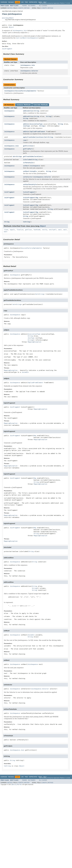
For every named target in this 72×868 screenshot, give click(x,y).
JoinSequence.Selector (29, 71)
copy (25, 140)
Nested (10, 8)
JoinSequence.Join (28, 65)
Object (11, 27)
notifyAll (53, 230)
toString (26, 222)
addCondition (28, 111)
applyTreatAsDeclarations (33, 137)
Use (22, 2)
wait (60, 230)
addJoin (26, 124)
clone (6, 230)
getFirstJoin (28, 146)
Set (46, 137)
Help (45, 2)
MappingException (34, 342)
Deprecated (33, 2)
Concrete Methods (41, 105)
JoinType (26, 126)
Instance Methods (24, 105)
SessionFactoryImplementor (26, 91)
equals (12, 230)
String (37, 111)
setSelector (28, 177)
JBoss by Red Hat (17, 785)
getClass (29, 230)
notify (45, 230)
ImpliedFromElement (38, 132)
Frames (25, 6)
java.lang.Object (8, 18)
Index (40, 2)
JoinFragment (9, 192)
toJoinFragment (29, 192)
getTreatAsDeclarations (32, 156)
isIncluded (27, 160)
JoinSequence (9, 91)
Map (37, 198)
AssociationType (36, 124)
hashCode (37, 230)
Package (11, 2)
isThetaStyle (28, 163)
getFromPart (28, 149)
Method (27, 8)
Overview (4, 2)
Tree (26, 2)
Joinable (33, 171)
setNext (26, 166)
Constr (20, 8)
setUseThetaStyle (30, 184)
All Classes (43, 6)
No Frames (32, 6)
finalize (20, 230)
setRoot (26, 171)
